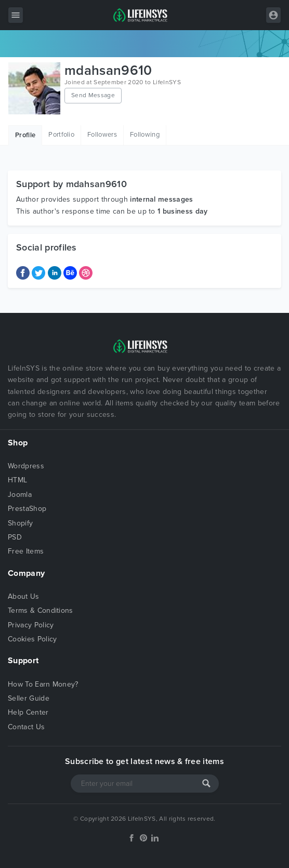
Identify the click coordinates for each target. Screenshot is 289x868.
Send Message (93, 95)
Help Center (28, 712)
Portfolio (61, 135)
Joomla (20, 495)
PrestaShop (27, 509)
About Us (24, 596)
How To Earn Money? (43, 684)
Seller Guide (29, 698)
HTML (17, 480)
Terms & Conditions (41, 610)
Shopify (20, 523)
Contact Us (26, 727)
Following (145, 135)
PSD (15, 537)
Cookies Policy (32, 639)
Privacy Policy (31, 625)
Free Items (26, 551)
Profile (25, 135)
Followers (102, 135)
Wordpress (26, 466)
